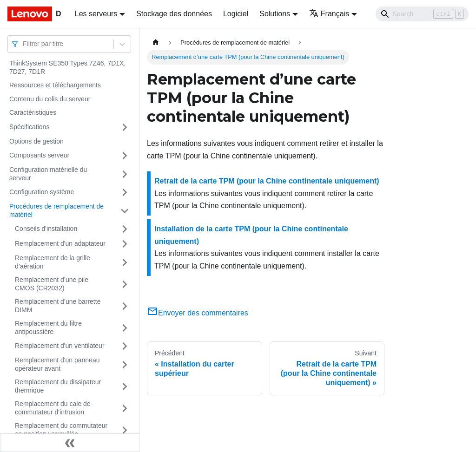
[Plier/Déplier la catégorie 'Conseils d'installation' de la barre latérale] (125, 229)
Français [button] (329, 14)
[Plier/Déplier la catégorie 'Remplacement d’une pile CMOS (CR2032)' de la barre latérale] (125, 284)
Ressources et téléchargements (55, 85)
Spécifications (29, 127)
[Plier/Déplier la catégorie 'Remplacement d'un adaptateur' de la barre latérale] (125, 244)
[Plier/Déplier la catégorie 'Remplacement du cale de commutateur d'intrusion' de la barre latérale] (125, 408)
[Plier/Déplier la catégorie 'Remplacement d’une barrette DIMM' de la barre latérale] (125, 306)
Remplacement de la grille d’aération (53, 262)
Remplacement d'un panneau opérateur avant (57, 364)
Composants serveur (39, 155)
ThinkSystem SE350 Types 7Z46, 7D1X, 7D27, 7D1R (67, 67)
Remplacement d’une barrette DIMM (58, 306)
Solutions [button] (275, 14)
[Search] (422, 14)
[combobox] (24, 44)
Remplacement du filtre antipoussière (48, 328)
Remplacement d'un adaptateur (60, 243)
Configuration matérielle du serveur (48, 174)
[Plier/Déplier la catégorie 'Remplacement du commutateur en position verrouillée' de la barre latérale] (125, 430)
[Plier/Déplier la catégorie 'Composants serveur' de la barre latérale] (125, 156)
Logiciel (236, 14)
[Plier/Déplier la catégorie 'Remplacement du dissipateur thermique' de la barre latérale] (125, 386)
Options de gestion (36, 141)
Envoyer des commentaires (198, 313)
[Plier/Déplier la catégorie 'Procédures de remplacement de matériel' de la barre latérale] (125, 211)
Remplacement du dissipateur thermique (58, 386)
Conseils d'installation (46, 229)
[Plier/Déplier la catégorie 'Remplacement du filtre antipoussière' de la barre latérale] (125, 328)
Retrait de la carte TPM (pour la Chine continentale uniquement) (267, 181)
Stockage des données (174, 14)
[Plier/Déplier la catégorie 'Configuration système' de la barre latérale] (125, 192)
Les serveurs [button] (96, 14)
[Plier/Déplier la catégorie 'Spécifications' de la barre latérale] (125, 127)
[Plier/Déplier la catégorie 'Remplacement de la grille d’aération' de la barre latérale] (125, 262)
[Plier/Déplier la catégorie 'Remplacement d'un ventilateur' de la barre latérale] (125, 346)
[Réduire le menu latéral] (70, 443)
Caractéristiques (33, 112)
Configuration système (42, 192)
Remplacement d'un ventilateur (60, 346)
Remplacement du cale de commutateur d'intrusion (53, 408)
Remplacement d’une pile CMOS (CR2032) (52, 284)
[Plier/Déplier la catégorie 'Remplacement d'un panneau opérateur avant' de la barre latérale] (125, 364)
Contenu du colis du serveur (50, 99)
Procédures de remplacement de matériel (56, 210)
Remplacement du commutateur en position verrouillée (61, 430)
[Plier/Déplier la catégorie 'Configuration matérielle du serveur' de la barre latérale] (125, 174)
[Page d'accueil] (156, 43)
